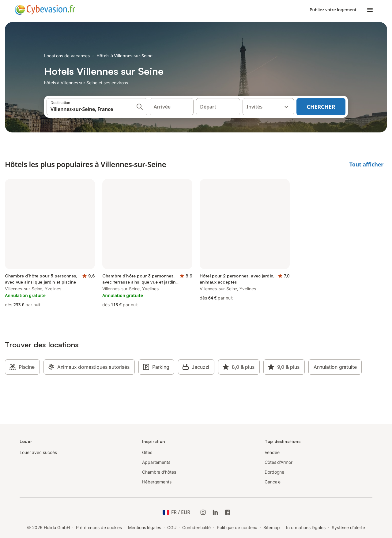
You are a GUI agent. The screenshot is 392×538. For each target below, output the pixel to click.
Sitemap (271, 527)
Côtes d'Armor (279, 462)
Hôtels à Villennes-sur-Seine (124, 56)
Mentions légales (145, 527)
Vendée (272, 452)
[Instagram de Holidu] (203, 512)
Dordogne (274, 472)
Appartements (156, 462)
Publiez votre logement (333, 10)
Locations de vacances (67, 56)
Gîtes (147, 452)
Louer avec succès (38, 452)
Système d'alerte (348, 527)
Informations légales (306, 527)
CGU (172, 527)
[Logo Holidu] (45, 10)
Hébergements (157, 482)
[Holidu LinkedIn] (215, 512)
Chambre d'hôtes (159, 472)
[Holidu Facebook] (228, 512)
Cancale (273, 482)
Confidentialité (196, 527)
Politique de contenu (237, 527)
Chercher (321, 107)
